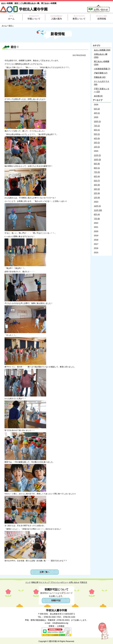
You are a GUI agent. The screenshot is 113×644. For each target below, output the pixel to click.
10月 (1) (97, 121)
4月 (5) (97, 138)
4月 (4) (97, 185)
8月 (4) (97, 214)
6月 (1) (97, 130)
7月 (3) (97, 172)
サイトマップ (44, 582)
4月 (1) (97, 113)
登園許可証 (56, 600)
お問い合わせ (101, 10)
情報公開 (35, 582)
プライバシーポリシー (59, 582)
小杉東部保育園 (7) (102, 69)
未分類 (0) (98, 96)
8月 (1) (97, 168)
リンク (28, 582)
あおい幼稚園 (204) (102, 50)
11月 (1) (97, 155)
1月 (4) (97, 198)
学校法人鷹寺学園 (33, 9)
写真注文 (84, 582)
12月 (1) (97, 206)
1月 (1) (97, 147)
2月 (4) (97, 193)
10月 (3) (97, 160)
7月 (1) (97, 126)
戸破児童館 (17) (101, 73)
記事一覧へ (45, 572)
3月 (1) (97, 143)
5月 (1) (97, 134)
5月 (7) (97, 181)
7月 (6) (97, 219)
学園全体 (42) (100, 77)
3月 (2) (97, 189)
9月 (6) (97, 164)
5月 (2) (97, 109)
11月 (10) (98, 210)
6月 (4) (97, 176)
